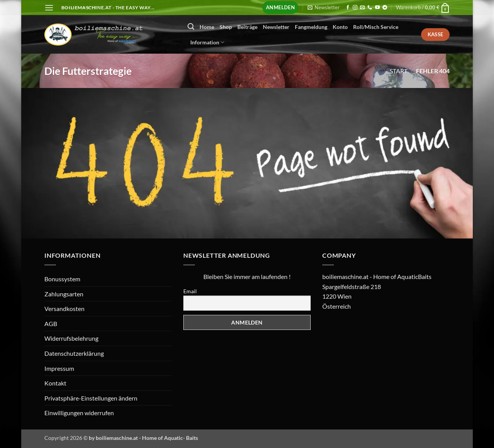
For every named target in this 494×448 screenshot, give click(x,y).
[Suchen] (191, 27)
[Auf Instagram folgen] (355, 8)
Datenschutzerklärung (74, 353)
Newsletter (276, 27)
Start (399, 71)
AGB (51, 324)
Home (207, 27)
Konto (340, 27)
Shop (226, 27)
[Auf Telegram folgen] (385, 8)
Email (190, 291)
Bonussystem (62, 279)
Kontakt (55, 383)
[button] (49, 8)
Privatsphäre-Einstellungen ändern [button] (91, 398)
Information (207, 42)
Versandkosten (64, 309)
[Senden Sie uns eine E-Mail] (362, 8)
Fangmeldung (311, 27)
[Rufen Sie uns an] (370, 8)
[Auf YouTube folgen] (377, 8)
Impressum (59, 368)
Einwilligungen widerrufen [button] (79, 413)
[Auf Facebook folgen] (348, 8)
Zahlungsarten (64, 294)
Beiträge (247, 27)
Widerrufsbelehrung (71, 338)
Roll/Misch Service (376, 27)
